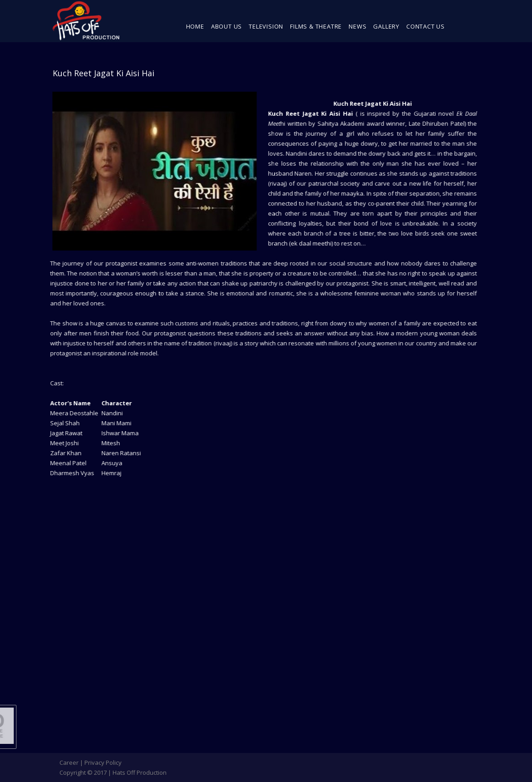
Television (266, 26)
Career (69, 762)
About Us (227, 26)
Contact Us (426, 26)
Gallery (386, 26)
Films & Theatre (316, 26)
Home (195, 26)
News (357, 26)
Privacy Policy (103, 762)
